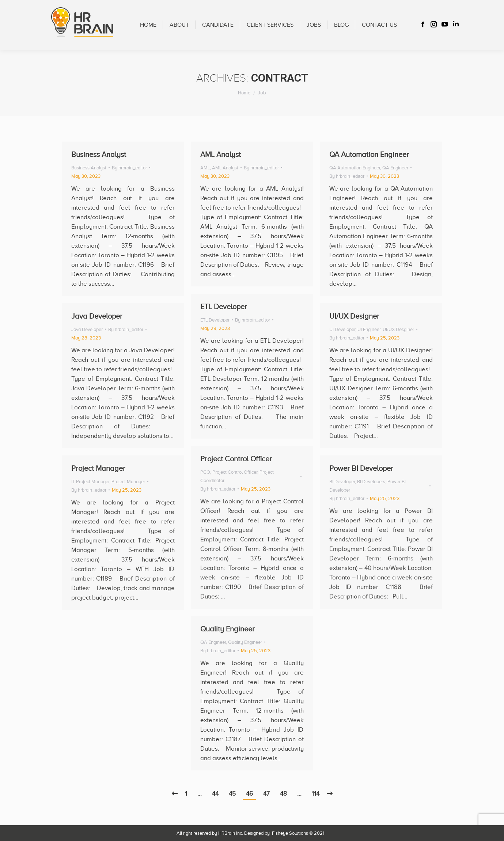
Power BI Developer (361, 468)
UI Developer (342, 329)
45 (232, 794)
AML (205, 168)
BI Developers (371, 482)
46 (249, 794)
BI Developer (342, 482)
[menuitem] (148, 25)
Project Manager (98, 468)
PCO (205, 472)
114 (316, 794)
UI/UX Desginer (398, 329)
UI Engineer (369, 329)
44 (215, 794)
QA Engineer (395, 168)
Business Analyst (99, 154)
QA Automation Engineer (369, 154)
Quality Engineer (228, 629)
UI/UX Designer (354, 316)
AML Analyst (221, 154)
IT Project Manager (90, 482)
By (129, 168)
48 (283, 794)
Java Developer (97, 316)
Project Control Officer (236, 459)
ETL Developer (224, 307)
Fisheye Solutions (290, 833)
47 (266, 794)
